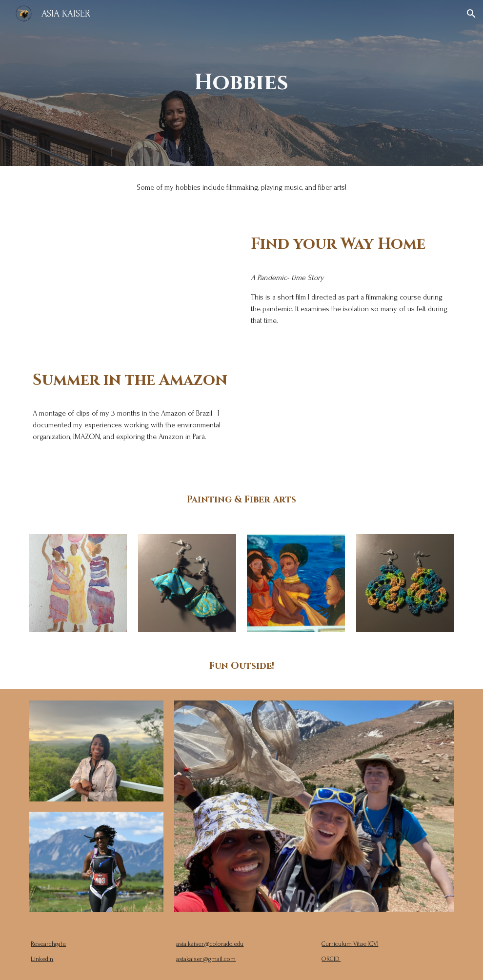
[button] (471, 14)
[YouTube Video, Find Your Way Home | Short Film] (132, 270)
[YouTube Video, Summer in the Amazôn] (351, 411)
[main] (241, 83)
